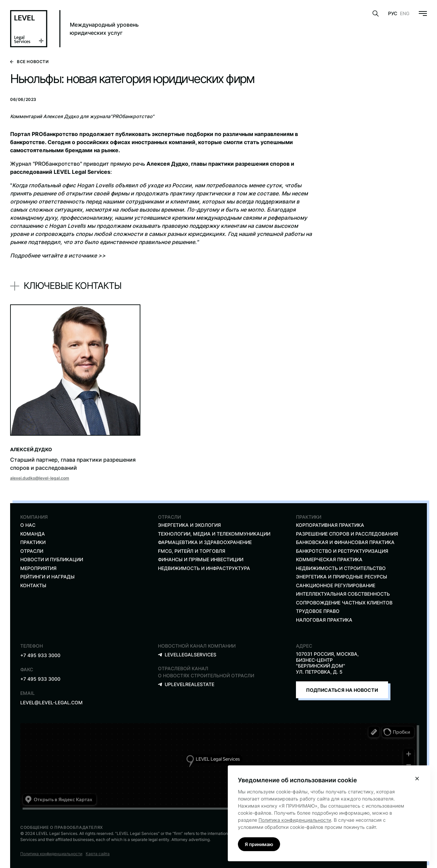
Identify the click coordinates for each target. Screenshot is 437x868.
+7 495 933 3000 (40, 655)
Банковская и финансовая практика (345, 542)
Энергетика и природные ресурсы (342, 577)
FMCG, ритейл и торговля (192, 551)
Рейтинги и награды (47, 577)
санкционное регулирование (336, 585)
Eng (405, 13)
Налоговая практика (324, 620)
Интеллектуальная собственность (343, 594)
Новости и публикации (52, 559)
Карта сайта (98, 854)
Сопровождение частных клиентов (344, 603)
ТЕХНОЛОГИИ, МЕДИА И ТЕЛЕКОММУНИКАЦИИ (214, 534)
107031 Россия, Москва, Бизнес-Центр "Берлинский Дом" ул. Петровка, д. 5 (327, 663)
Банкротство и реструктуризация (342, 551)
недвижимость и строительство (341, 568)
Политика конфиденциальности (51, 854)
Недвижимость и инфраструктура (204, 568)
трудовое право (318, 611)
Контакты (33, 585)
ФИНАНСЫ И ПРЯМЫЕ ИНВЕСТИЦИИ (201, 559)
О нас (28, 525)
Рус (393, 13)
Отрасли (32, 551)
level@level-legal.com (51, 702)
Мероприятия (38, 568)
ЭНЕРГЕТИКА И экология (189, 525)
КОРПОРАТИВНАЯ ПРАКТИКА (330, 525)
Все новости (30, 62)
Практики (33, 542)
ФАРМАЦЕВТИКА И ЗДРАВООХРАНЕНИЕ (205, 542)
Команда (33, 534)
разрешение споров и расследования (347, 534)
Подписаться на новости (342, 690)
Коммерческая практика (329, 559)
